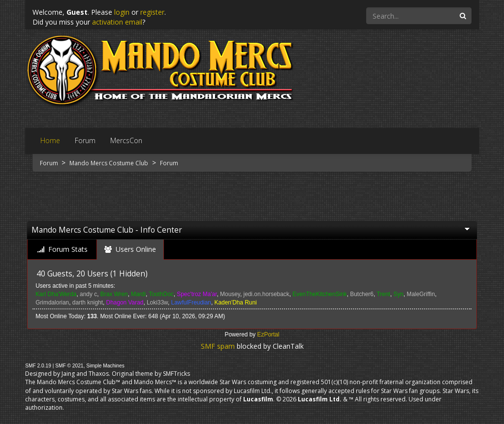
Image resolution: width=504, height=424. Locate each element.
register (152, 12)
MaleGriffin (421, 294)
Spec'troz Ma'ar (197, 294)
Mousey (230, 294)
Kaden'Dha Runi (236, 303)
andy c (88, 294)
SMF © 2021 (69, 366)
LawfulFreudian (191, 303)
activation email (117, 22)
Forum (50, 163)
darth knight (88, 303)
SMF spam (218, 346)
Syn (398, 294)
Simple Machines (105, 366)
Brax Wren (114, 294)
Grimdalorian (52, 303)
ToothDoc (161, 294)
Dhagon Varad (125, 303)
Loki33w (157, 303)
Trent (383, 294)
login (122, 12)
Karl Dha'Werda (56, 294)
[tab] (63, 250)
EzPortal (268, 334)
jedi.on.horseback (266, 294)
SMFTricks (176, 374)
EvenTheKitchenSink (319, 294)
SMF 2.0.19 (38, 366)
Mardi (138, 294)
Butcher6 (362, 294)
